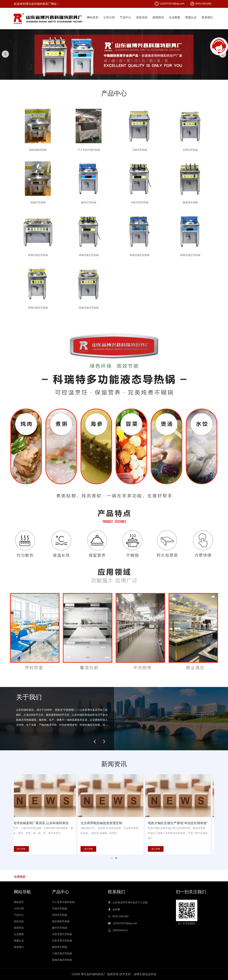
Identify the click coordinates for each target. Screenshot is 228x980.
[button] (110, 76)
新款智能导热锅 (61, 921)
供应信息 (142, 17)
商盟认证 (191, 17)
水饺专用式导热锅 (62, 934)
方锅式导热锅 (59, 908)
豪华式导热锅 (59, 928)
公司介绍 (109, 17)
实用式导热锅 (59, 915)
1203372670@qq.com (172, 4)
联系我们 (207, 17)
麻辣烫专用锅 (59, 947)
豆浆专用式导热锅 (62, 941)
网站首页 (93, 17)
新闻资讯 (158, 17)
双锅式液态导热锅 (62, 960)
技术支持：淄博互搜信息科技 (138, 974)
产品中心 (125, 17)
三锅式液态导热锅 (62, 953)
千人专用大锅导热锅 (63, 902)
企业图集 (175, 17)
